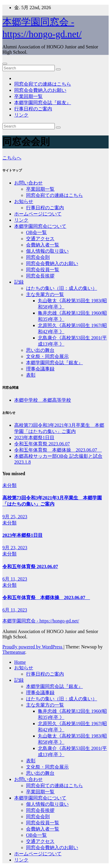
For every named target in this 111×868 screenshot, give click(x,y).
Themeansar (14, 652)
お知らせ (24, 201)
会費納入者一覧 (43, 245)
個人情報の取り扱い (47, 251)
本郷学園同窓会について (40, 226)
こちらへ (12, 158)
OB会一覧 (36, 232)
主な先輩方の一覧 (45, 294)
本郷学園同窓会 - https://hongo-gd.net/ (41, 621)
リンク (21, 115)
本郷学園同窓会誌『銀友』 (43, 103)
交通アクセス (40, 239)
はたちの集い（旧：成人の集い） (62, 288)
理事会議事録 (40, 369)
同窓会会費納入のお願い (40, 90)
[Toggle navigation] (5, 64)
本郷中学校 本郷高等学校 (43, 400)
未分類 (9, 485)
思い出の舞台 (40, 350)
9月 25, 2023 (15, 517)
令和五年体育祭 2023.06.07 (42, 444)
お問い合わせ (28, 183)
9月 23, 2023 (15, 548)
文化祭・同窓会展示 (47, 356)
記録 (19, 282)
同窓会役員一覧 (43, 270)
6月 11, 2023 (15, 579)
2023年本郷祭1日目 (34, 438)
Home (20, 662)
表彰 (31, 375)
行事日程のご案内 (33, 109)
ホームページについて (38, 214)
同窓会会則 (38, 257)
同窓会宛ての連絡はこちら (43, 84)
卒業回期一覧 (28, 96)
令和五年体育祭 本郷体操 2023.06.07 (58, 450)
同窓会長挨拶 (40, 276)
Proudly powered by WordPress (33, 647)
